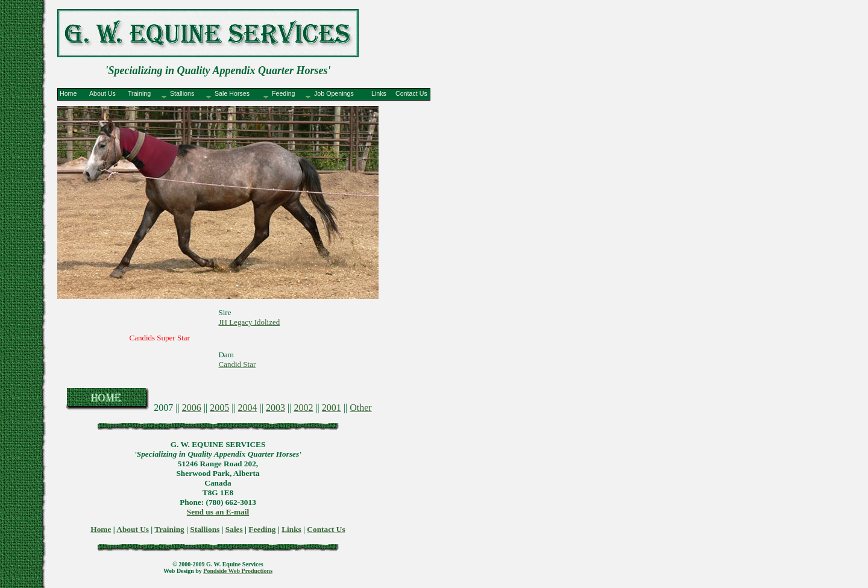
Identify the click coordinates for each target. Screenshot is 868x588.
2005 (219, 408)
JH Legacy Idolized (249, 322)
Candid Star (237, 364)
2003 (275, 408)
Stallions (205, 529)
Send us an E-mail (218, 512)
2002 (303, 408)
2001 (332, 408)
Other (360, 408)
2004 (248, 408)
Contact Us (326, 529)
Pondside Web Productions (238, 571)
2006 (192, 408)
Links (291, 529)
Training (169, 529)
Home (101, 529)
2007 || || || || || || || (263, 408)
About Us (133, 529)
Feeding (262, 529)
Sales (234, 529)
